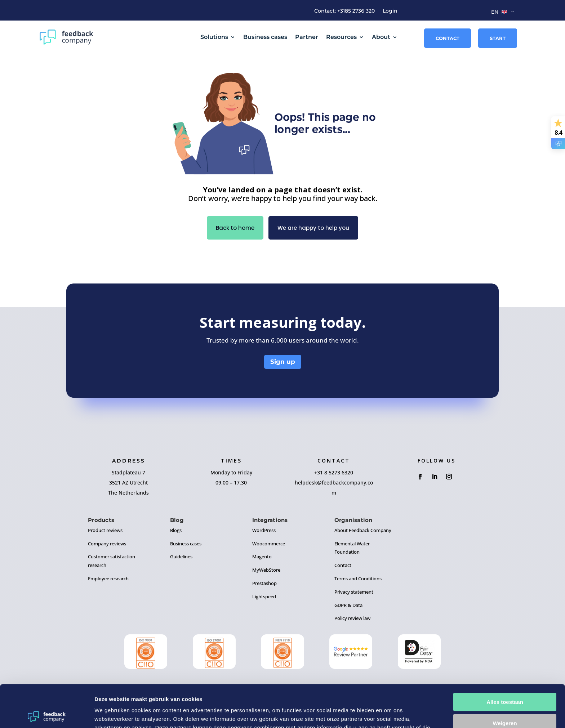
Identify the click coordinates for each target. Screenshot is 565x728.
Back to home (235, 228)
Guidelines (181, 557)
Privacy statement (354, 592)
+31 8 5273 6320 (334, 472)
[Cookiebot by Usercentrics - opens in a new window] (47, 714)
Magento (262, 557)
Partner (307, 37)
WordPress (264, 530)
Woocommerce (269, 544)
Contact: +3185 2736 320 (344, 11)
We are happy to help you (313, 228)
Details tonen (112, 714)
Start (498, 38)
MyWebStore (266, 570)
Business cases (265, 37)
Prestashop (264, 583)
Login (390, 11)
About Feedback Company (363, 530)
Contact (448, 38)
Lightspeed (264, 597)
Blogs (176, 530)
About (381, 37)
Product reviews (105, 530)
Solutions (214, 37)
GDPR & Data (348, 605)
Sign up (283, 362)
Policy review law (352, 618)
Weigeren (505, 681)
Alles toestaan (505, 660)
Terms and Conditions (358, 579)
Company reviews (107, 544)
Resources (341, 37)
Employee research (108, 579)
